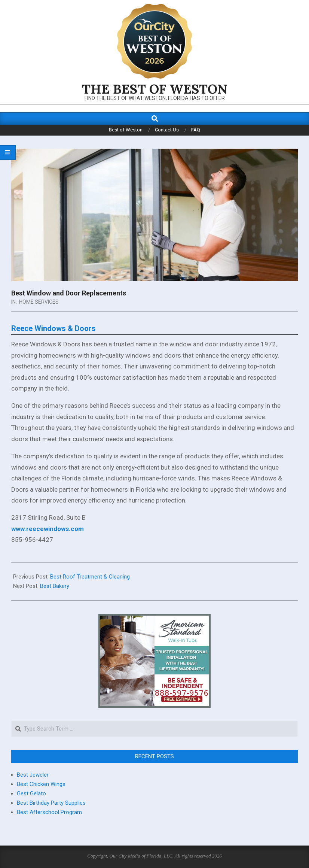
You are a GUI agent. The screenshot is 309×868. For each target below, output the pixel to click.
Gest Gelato (31, 793)
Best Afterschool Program (49, 812)
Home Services (39, 302)
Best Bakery (55, 586)
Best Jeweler (33, 775)
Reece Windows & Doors (53, 328)
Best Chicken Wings (41, 784)
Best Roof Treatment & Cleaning (90, 577)
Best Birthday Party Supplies (51, 803)
